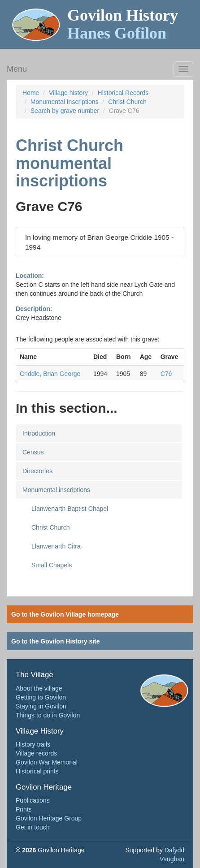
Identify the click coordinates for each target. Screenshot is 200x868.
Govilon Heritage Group (49, 818)
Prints (24, 809)
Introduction (39, 433)
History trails (33, 744)
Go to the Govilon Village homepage (65, 614)
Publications (33, 800)
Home (31, 93)
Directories (37, 471)
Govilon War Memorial (47, 762)
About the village (39, 688)
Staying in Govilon (41, 706)
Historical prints (37, 771)
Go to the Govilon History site (56, 641)
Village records (36, 753)
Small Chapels (52, 565)
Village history (68, 93)
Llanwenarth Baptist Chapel (70, 509)
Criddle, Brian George (50, 374)
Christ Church (127, 102)
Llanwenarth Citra (56, 546)
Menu (17, 69)
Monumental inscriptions (56, 490)
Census (33, 452)
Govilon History (123, 24)
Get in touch (33, 827)
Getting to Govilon (41, 697)
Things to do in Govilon (48, 715)
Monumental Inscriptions (65, 102)
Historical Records (123, 93)
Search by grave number (65, 111)
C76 (166, 374)
